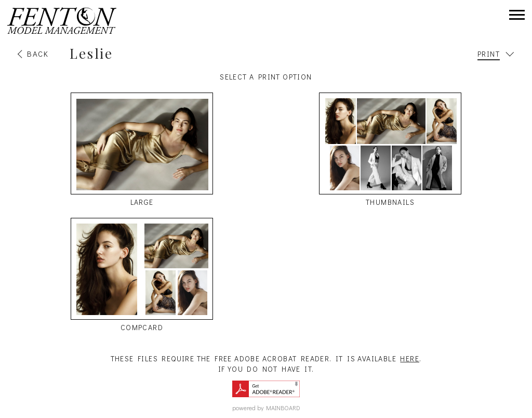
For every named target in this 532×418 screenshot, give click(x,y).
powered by (266, 408)
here (410, 358)
